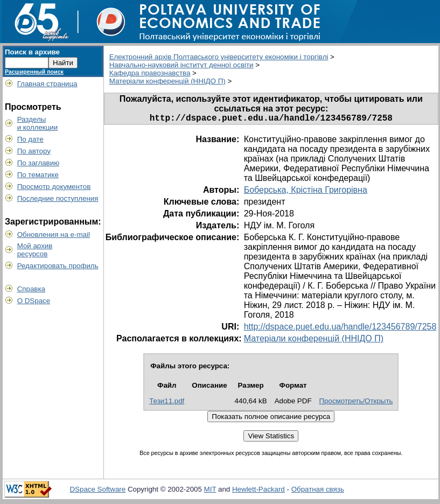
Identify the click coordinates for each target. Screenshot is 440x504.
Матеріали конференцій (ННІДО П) (167, 81)
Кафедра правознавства (150, 73)
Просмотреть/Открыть (356, 403)
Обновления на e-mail (54, 234)
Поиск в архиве (32, 52)
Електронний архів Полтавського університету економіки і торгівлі (219, 57)
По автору (34, 151)
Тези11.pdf (167, 403)
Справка (31, 289)
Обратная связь (318, 491)
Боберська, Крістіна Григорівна (306, 192)
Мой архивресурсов (35, 250)
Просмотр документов (54, 187)
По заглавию (39, 163)
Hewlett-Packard (259, 491)
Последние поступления (58, 198)
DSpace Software (97, 491)
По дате (30, 139)
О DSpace (34, 301)
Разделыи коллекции (38, 123)
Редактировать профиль (58, 266)
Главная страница (47, 84)
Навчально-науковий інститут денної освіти (181, 65)
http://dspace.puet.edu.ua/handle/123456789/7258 (340, 329)
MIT (210, 491)
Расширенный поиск (34, 72)
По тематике (38, 175)
